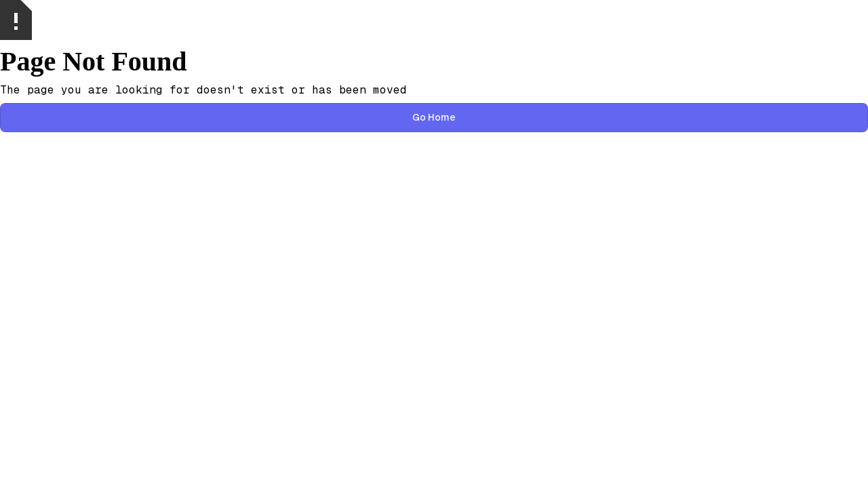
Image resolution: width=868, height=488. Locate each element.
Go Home (434, 117)
